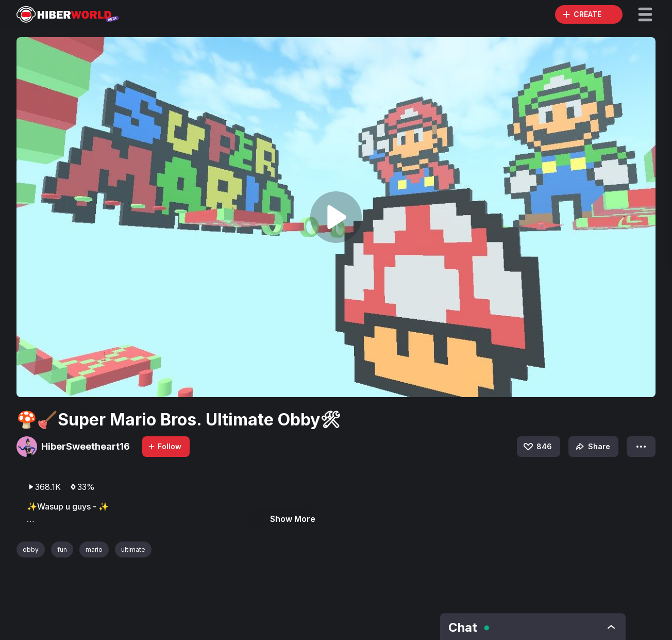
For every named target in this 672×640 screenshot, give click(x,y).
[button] (645, 14)
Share (592, 447)
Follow (164, 446)
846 (537, 447)
